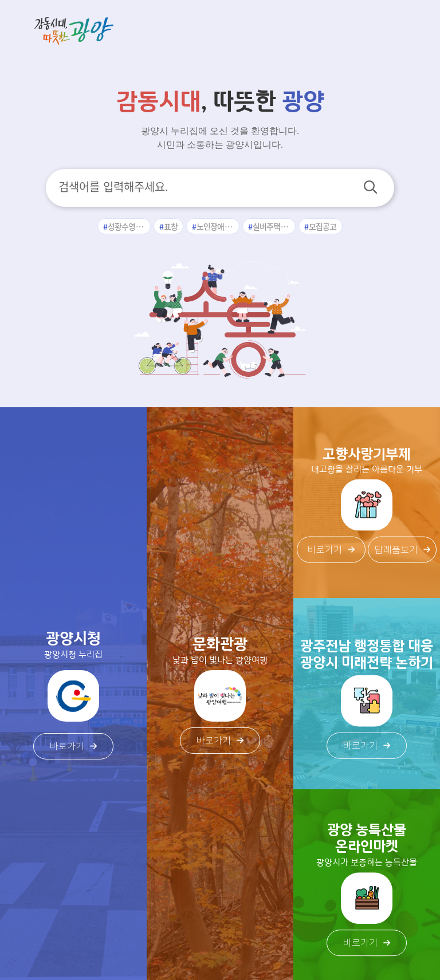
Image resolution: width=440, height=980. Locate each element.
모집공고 (323, 226)
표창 (171, 226)
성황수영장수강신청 (129, 226)
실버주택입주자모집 (274, 226)
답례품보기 (402, 550)
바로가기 (73, 746)
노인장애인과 (218, 226)
